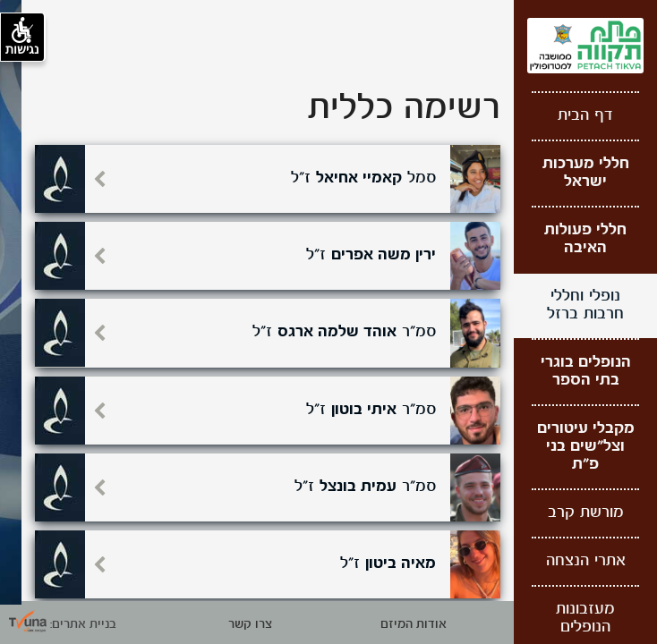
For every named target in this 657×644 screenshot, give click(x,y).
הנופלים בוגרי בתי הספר (586, 372)
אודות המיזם (414, 624)
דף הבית (585, 116)
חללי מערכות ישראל (586, 173)
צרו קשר (250, 624)
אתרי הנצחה (586, 561)
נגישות (22, 37)
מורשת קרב (586, 513)
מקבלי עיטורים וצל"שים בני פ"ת (586, 447)
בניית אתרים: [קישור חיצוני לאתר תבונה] (63, 624)
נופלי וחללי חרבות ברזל (585, 305)
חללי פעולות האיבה (585, 239)
